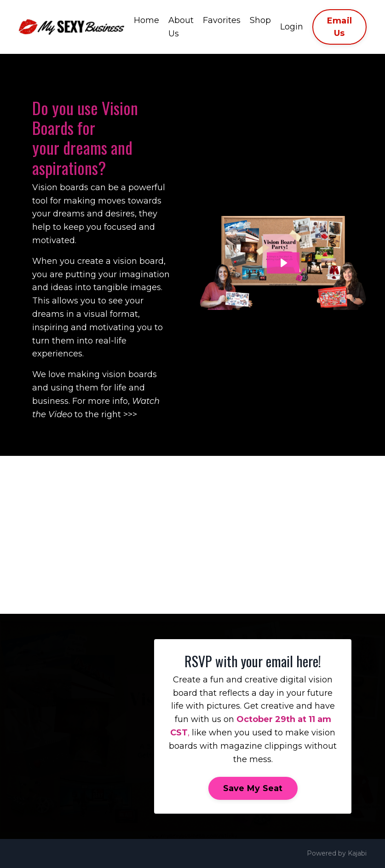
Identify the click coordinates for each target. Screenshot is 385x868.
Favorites (222, 20)
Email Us (339, 27)
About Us (181, 27)
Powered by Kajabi (337, 853)
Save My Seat (253, 788)
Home (147, 20)
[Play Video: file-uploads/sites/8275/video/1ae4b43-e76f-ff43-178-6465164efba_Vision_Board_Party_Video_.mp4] (283, 263)
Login (292, 27)
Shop (260, 20)
